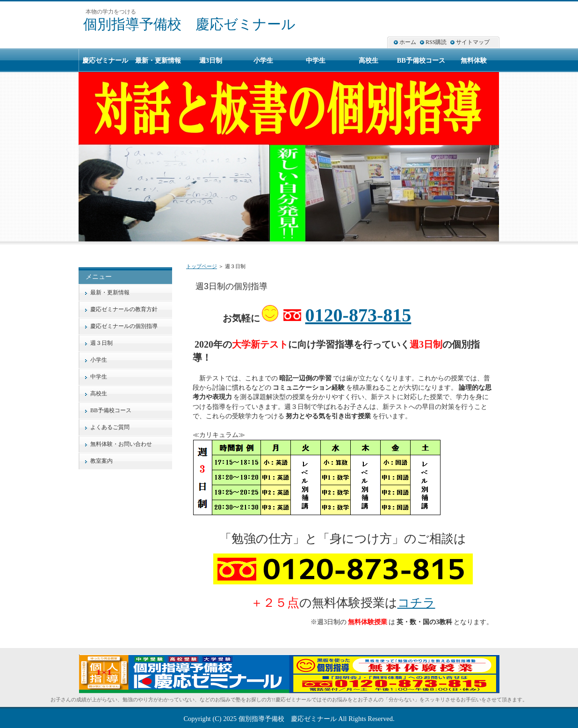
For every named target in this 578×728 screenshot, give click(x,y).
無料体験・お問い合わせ (121, 444)
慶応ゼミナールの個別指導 (124, 326)
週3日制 (211, 60)
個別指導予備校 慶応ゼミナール (189, 24)
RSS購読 (436, 42)
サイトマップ (473, 42)
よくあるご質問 (110, 427)
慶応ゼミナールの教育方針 (124, 309)
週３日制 (101, 343)
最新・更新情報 (110, 292)
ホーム (408, 42)
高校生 (99, 393)
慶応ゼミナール (105, 60)
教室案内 (101, 461)
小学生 (99, 360)
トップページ (202, 266)
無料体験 (474, 60)
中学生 (99, 377)
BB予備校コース (111, 410)
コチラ (416, 603)
